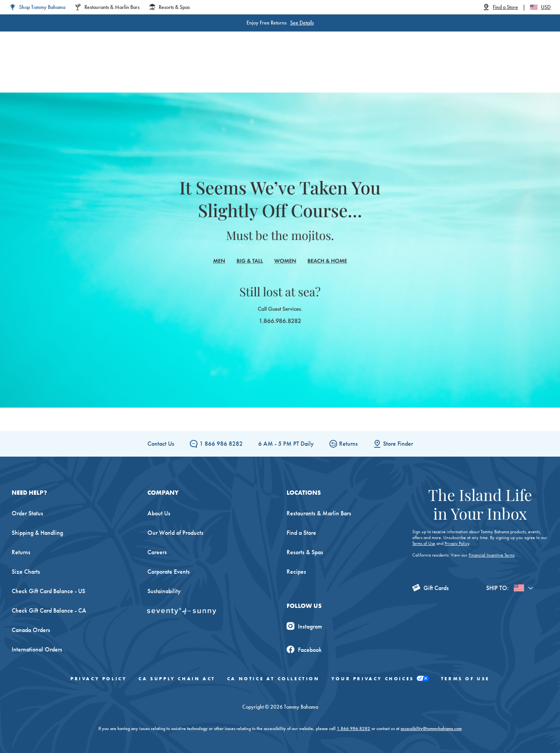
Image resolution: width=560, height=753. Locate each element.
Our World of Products (175, 533)
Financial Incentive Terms (492, 555)
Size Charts (26, 572)
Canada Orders (31, 630)
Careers (157, 552)
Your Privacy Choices (380, 679)
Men (165, 70)
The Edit (359, 70)
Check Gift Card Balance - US (48, 591)
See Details (302, 23)
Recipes (296, 572)
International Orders (37, 649)
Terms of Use (424, 543)
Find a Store (301, 533)
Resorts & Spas (305, 552)
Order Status (27, 513)
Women (131, 70)
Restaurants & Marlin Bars (319, 513)
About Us (159, 513)
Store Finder (393, 444)
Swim (267, 70)
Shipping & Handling (37, 533)
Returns (344, 444)
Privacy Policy (457, 543)
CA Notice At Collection (273, 679)
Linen (236, 70)
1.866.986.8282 (353, 728)
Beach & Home (311, 70)
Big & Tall (200, 70)
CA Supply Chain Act (177, 679)
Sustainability (164, 591)
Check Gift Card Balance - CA (49, 610)
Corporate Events (169, 572)
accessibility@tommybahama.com (431, 728)
